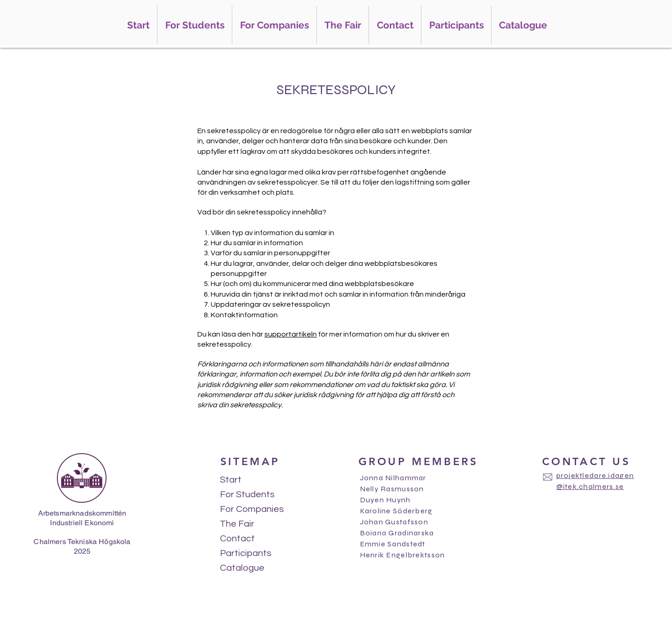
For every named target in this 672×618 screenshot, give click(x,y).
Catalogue (242, 568)
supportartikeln (291, 334)
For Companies (252, 509)
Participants (246, 553)
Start (231, 480)
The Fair (237, 524)
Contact (237, 539)
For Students (247, 494)
